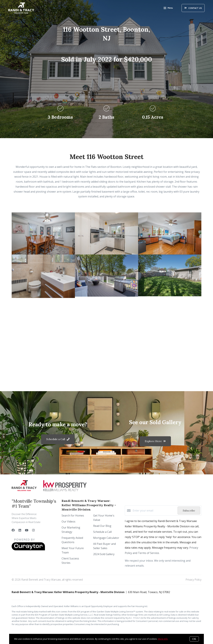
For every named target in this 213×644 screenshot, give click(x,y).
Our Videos (68, 521)
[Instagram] (33, 530)
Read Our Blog (102, 526)
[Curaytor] (28, 549)
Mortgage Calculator (106, 538)
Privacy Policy (193, 580)
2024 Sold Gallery (104, 554)
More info (163, 639)
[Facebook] (13, 530)
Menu (168, 8)
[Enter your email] (154, 511)
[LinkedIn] (20, 530)
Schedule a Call (102, 532)
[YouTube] (27, 530)
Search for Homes (73, 515)
